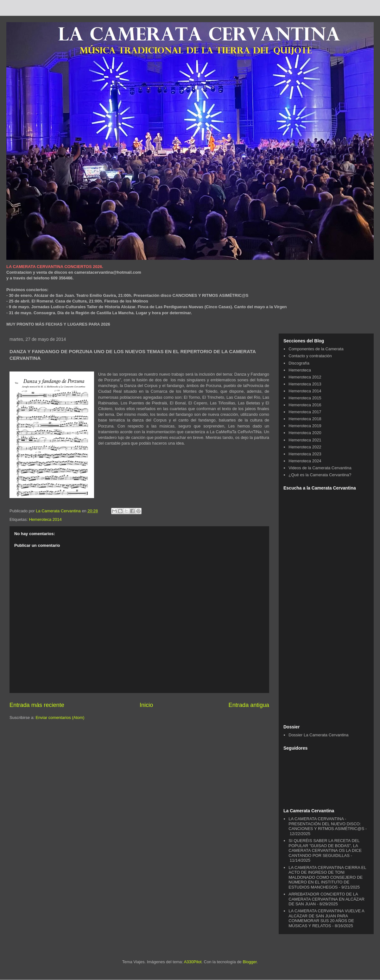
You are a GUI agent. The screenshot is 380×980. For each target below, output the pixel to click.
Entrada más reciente (37, 705)
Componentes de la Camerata (316, 349)
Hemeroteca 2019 (305, 426)
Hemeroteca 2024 (305, 461)
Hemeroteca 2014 (45, 519)
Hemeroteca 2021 (305, 440)
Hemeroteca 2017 (305, 412)
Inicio (146, 705)
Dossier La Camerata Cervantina (318, 735)
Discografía (299, 363)
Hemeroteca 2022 (305, 447)
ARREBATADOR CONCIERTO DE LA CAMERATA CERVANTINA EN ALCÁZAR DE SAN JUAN (326, 899)
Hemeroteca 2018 (305, 419)
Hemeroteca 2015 (305, 398)
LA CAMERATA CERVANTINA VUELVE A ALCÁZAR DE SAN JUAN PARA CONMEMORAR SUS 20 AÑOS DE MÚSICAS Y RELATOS (326, 918)
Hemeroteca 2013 (305, 384)
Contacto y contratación (310, 356)
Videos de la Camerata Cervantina (320, 468)
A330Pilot (193, 962)
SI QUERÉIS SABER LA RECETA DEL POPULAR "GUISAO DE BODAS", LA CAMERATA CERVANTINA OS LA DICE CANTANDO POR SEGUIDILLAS (325, 848)
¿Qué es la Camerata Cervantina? (320, 475)
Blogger (250, 962)
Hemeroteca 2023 (305, 454)
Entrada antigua (249, 705)
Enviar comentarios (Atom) (60, 718)
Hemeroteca (300, 370)
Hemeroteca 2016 (305, 405)
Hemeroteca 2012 (305, 377)
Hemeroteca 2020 (305, 433)
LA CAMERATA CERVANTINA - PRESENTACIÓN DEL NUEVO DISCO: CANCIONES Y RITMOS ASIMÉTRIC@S (326, 824)
